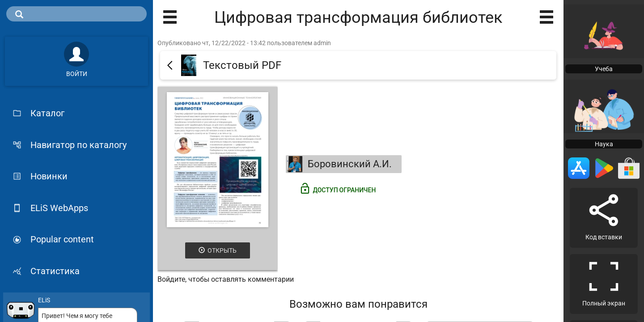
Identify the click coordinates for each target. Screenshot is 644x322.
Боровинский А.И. (339, 164)
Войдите (171, 279)
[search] (76, 14)
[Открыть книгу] (218, 160)
